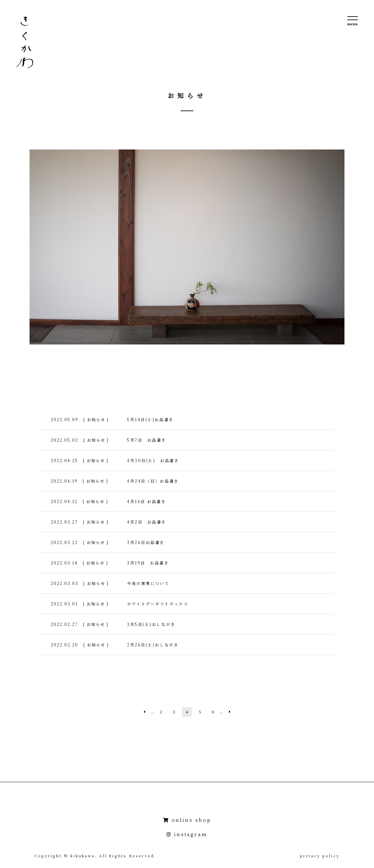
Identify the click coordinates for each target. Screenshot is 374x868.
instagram (187, 834)
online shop (187, 820)
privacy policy (320, 856)
